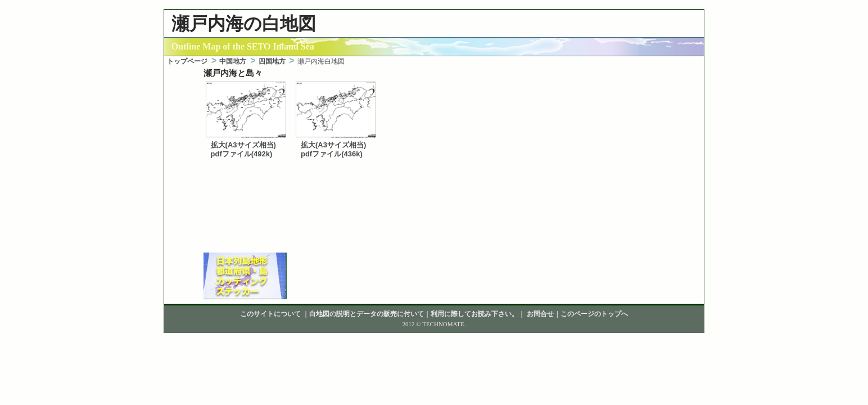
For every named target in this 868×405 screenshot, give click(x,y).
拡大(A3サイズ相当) (243, 145)
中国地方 (233, 61)
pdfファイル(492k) (242, 154)
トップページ (187, 61)
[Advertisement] (434, 237)
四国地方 (272, 61)
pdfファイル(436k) (332, 154)
